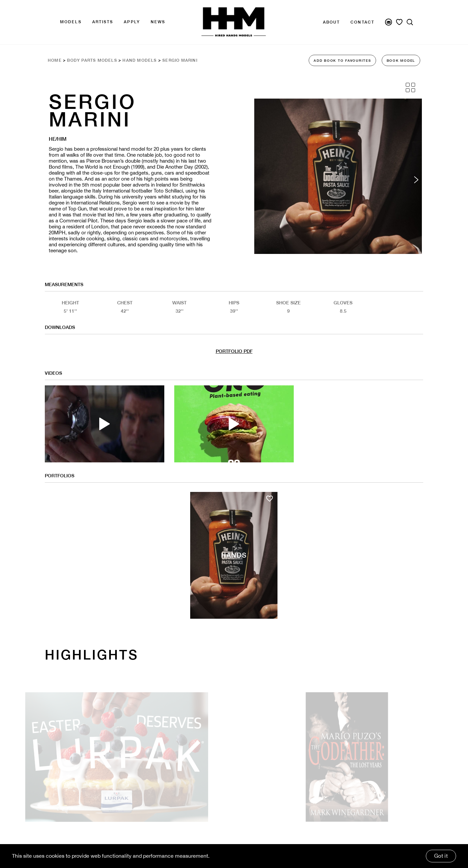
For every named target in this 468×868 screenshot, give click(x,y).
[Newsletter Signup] (389, 22)
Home (55, 60)
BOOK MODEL (401, 60)
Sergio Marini (180, 60)
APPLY (132, 22)
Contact (362, 22)
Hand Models (140, 60)
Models (71, 22)
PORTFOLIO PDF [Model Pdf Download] (234, 351)
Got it (441, 856)
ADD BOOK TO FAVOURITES (342, 60)
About (332, 22)
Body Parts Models (92, 60)
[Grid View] (410, 87)
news (158, 22)
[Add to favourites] (270, 499)
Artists (103, 22)
